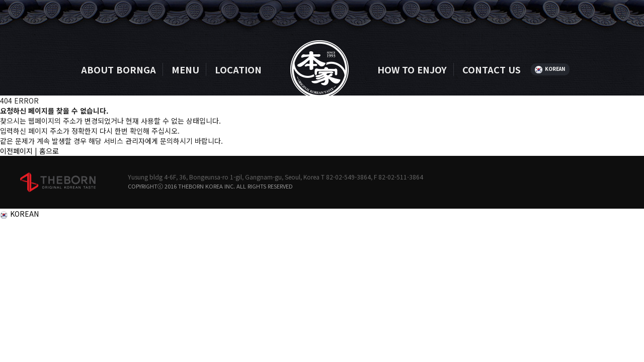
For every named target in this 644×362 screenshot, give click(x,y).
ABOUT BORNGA (118, 69)
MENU (185, 69)
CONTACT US (492, 69)
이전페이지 (16, 151)
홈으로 (49, 151)
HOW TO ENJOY (412, 69)
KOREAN (555, 69)
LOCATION (238, 69)
